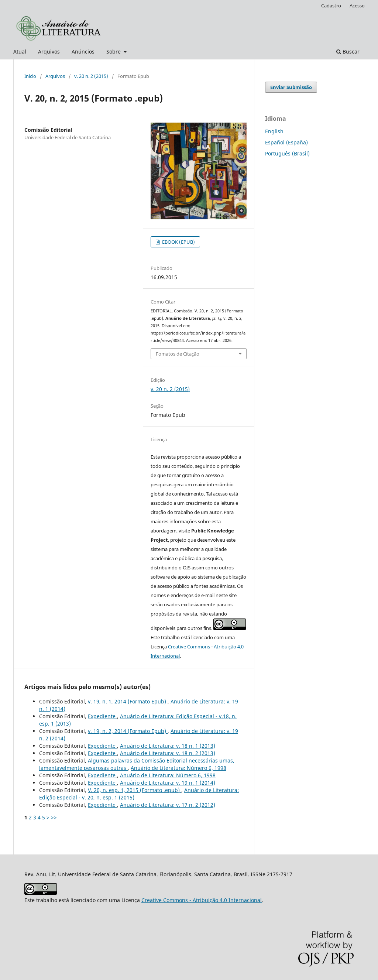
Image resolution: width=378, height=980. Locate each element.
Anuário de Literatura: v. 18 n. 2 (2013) (168, 753)
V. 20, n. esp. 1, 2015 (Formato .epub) (135, 790)
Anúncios (83, 52)
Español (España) (286, 142)
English (274, 131)
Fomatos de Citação (178, 354)
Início (30, 76)
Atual (20, 52)
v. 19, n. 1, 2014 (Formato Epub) (128, 701)
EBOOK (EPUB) (178, 242)
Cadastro (331, 6)
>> (54, 817)
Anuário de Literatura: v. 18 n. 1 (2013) (168, 746)
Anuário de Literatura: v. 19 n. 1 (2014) (168, 783)
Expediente (102, 716)
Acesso (357, 6)
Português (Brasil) (287, 153)
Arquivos (49, 52)
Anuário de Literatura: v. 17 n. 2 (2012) (168, 805)
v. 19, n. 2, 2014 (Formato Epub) (128, 731)
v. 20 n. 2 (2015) (91, 76)
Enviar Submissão (291, 87)
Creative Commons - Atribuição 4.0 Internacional (202, 900)
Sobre (114, 52)
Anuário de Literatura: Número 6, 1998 (178, 768)
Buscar (348, 52)
